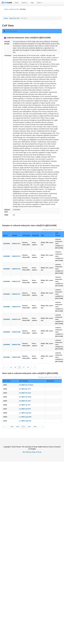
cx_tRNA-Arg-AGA (25, 413)
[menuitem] (17, 3)
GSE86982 (17, 210)
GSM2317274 (16, 256)
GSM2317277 (16, 294)
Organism (35, 235)
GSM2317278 (16, 307)
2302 (29, 427)
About (39, 3)
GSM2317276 (16, 281)
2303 (35, 427)
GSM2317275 (16, 269)
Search (25, 3)
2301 (23, 427)
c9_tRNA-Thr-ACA (25, 393)
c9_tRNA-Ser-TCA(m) (26, 385)
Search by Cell (14, 9)
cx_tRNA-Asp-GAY (25, 421)
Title (42, 235)
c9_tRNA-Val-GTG (25, 409)
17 (24, 367)
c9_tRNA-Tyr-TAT (25, 405)
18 (28, 367)
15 (15, 367)
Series (5, 235)
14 (11, 367)
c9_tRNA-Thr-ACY (25, 401)
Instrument (26, 235)
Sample (15, 235)
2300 (18, 427)
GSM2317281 (16, 345)
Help (32, 3)
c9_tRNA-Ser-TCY (25, 389)
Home (17, 3)
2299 (12, 427)
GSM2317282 (16, 357)
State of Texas (37, 452)
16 (20, 367)
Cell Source (58, 234)
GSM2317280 (16, 332)
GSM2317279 (16, 319)
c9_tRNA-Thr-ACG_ (25, 397)
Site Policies (27, 452)
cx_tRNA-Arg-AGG (25, 417)
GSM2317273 (16, 244)
